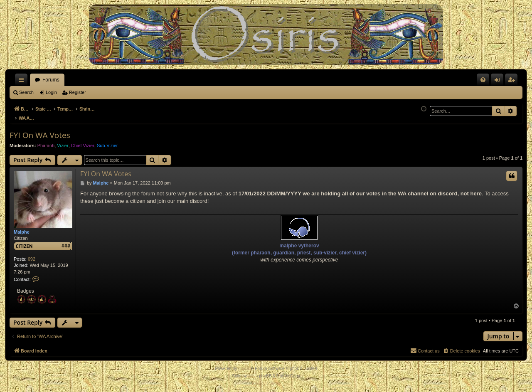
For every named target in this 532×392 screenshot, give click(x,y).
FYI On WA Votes (40, 131)
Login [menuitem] (499, 81)
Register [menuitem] (513, 81)
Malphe (22, 227)
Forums (51, 80)
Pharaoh (46, 141)
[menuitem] (483, 80)
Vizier (63, 141)
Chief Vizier (83, 141)
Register (78, 92)
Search (26, 92)
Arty (252, 371)
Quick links (23, 81)
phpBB (244, 364)
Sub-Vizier (107, 141)
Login (51, 92)
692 (32, 254)
